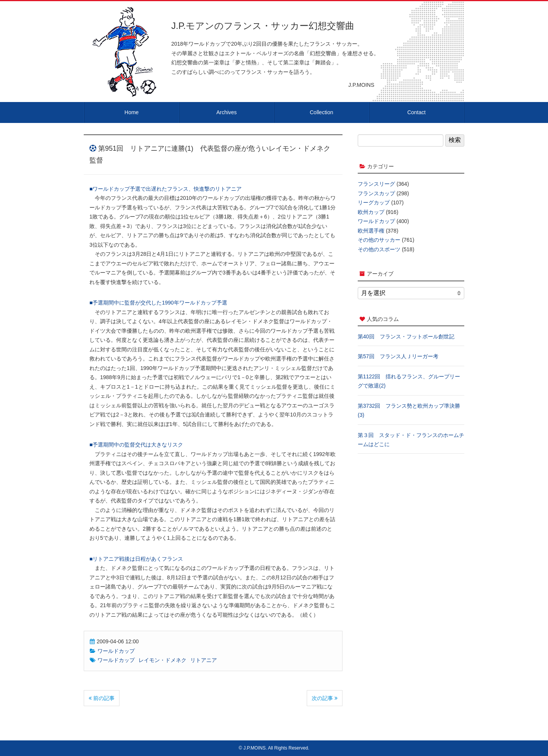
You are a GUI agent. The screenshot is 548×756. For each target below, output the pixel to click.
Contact (416, 112)
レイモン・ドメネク (162, 660)
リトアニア (204, 660)
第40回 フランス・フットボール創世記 (406, 337)
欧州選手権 (371, 231)
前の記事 (102, 698)
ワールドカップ (116, 651)
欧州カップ (371, 212)
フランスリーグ (376, 184)
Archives (226, 112)
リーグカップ (374, 203)
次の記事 (325, 698)
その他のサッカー (379, 240)
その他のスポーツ (379, 249)
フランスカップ (376, 193)
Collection (321, 112)
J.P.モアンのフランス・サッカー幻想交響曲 (263, 26)
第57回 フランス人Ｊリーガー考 (398, 356)
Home (131, 112)
